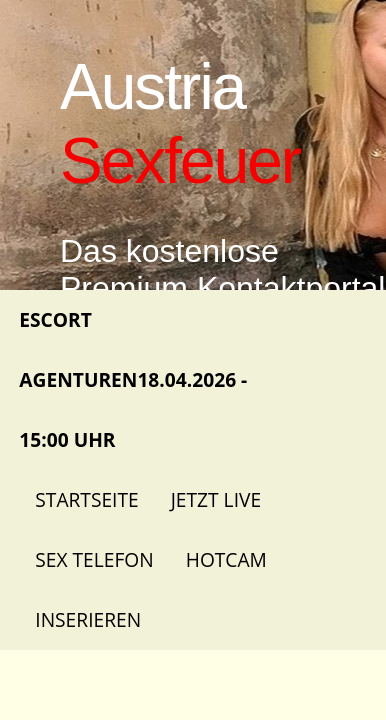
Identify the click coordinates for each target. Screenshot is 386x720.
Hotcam (226, 559)
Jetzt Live (216, 499)
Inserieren (88, 619)
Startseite (86, 499)
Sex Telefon (94, 559)
